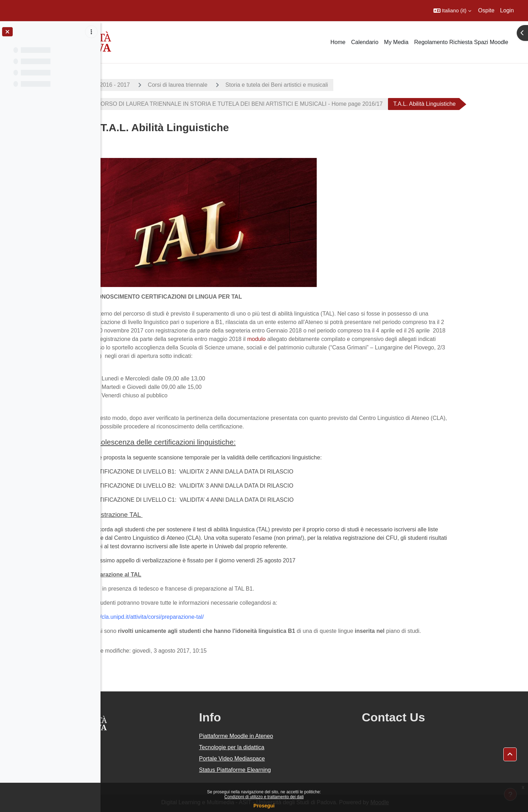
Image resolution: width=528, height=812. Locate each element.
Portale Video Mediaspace (284, 759)
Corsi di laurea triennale (217, 85)
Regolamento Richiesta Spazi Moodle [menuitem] (461, 42)
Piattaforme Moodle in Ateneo (288, 736)
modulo (296, 339)
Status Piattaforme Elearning (287, 770)
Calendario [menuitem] (365, 42)
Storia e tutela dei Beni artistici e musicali (316, 85)
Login (507, 10)
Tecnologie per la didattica (284, 747)
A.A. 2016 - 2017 (148, 85)
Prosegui (264, 806)
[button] (452, 11)
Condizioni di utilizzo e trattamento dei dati (264, 797)
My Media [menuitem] (396, 42)
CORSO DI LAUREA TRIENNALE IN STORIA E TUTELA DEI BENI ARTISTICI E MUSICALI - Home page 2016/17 (278, 104)
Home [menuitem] (338, 42)
